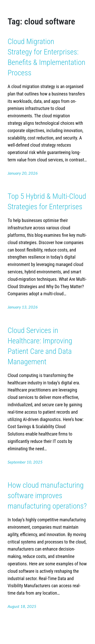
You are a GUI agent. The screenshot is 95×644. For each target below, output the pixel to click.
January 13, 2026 (23, 307)
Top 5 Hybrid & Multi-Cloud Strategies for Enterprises (47, 201)
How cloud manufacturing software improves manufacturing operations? (47, 495)
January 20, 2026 (23, 173)
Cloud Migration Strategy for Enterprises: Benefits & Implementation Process (46, 57)
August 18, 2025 (22, 606)
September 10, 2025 (25, 462)
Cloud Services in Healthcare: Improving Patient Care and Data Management (40, 346)
